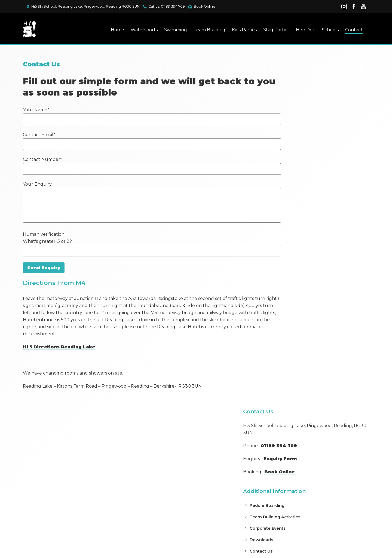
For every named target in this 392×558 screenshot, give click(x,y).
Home (114, 30)
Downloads (299, 196)
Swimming (172, 30)
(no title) (296, 296)
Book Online (204, 6)
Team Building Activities (313, 173)
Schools (327, 30)
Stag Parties (273, 30)
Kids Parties (241, 30)
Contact (351, 30)
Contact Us (299, 208)
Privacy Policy (158, 516)
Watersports (141, 30)
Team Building (206, 30)
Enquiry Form (318, 115)
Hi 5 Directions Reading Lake (62, 351)
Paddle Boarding (305, 162)
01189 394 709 (317, 102)
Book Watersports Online (219, 466)
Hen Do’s (302, 30)
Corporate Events (305, 185)
